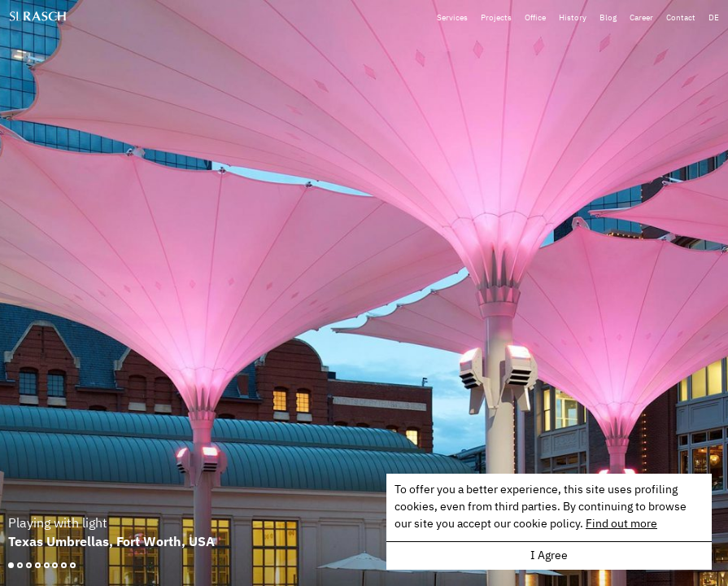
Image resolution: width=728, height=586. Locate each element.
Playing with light (58, 524)
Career (643, 14)
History (576, 14)
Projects (501, 14)
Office (539, 14)
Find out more (621, 524)
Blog (610, 14)
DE (714, 14)
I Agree (549, 556)
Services (458, 14)
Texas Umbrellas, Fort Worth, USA (111, 541)
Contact (682, 14)
